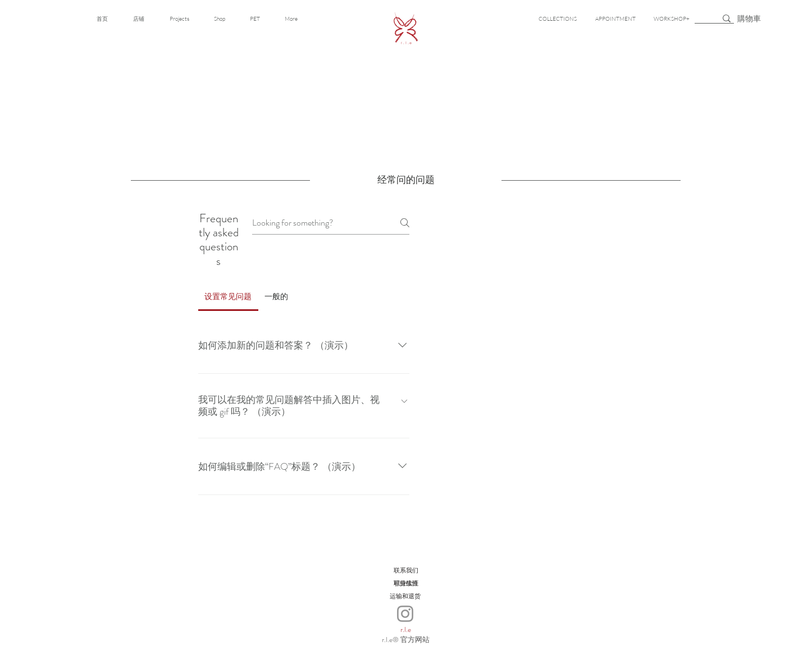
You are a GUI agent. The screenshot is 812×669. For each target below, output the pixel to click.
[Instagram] (405, 614)
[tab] (228, 296)
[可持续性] (406, 583)
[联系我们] (406, 571)
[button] (751, 19)
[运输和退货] (405, 596)
